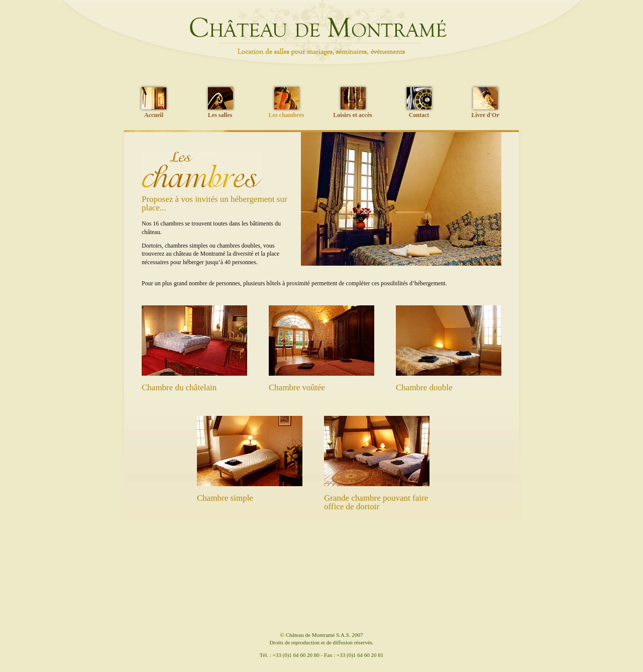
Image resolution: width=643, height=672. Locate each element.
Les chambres (287, 115)
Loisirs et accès (352, 115)
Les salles (220, 115)
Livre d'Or (485, 115)
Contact (419, 115)
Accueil (154, 115)
